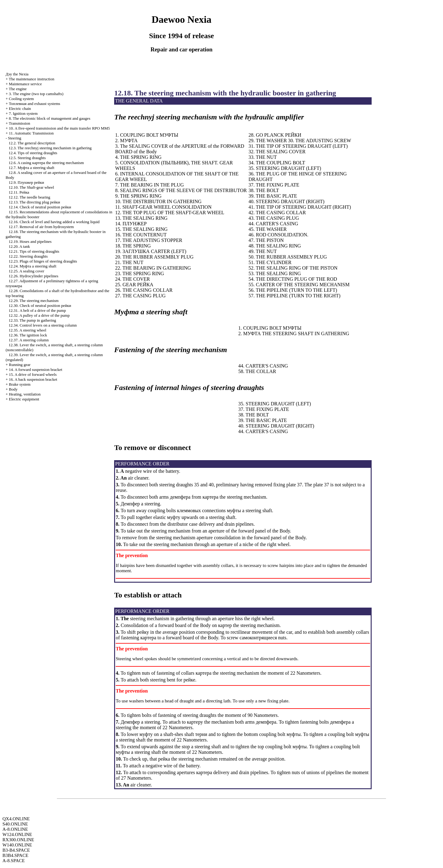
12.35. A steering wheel (27, 330)
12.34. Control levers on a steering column (43, 325)
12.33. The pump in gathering (32, 320)
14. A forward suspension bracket (36, 370)
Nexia (17, 74)
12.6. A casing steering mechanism (46, 163)
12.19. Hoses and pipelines (30, 241)
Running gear (20, 365)
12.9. (26, 182)
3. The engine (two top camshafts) (36, 94)
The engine (18, 89)
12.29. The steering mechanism (34, 301)
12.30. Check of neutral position (40, 305)
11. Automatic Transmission (31, 133)
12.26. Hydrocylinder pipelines (34, 276)
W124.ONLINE (17, 834)
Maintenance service (25, 84)
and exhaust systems (35, 104)
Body (13, 389)
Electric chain (20, 108)
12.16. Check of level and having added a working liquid (54, 222)
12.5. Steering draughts (27, 158)
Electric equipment (24, 399)
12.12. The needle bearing (29, 197)
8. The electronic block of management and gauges (50, 118)
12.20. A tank (19, 246)
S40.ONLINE (15, 824)
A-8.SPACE (14, 861)
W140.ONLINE (17, 845)
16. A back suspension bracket (33, 379)
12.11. (19, 192)
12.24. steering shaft (32, 266)
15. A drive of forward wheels (33, 374)
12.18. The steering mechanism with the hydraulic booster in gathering (225, 93)
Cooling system (21, 99)
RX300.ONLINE (18, 840)
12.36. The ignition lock (28, 335)
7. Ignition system (23, 113)
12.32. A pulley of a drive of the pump (39, 315)
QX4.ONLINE (16, 819)
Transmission (19, 123)
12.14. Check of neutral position (40, 207)
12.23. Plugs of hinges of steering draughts (43, 261)
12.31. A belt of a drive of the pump (37, 310)
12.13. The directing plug (34, 202)
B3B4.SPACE (15, 855)
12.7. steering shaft (32, 168)
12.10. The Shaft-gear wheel (31, 187)
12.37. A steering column (29, 340)
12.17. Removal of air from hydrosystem (41, 227)
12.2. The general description (32, 143)
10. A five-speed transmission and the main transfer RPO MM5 (60, 128)
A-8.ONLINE (15, 829)
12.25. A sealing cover (26, 271)
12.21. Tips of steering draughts (34, 251)
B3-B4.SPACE (16, 850)
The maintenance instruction (31, 79)
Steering (15, 138)
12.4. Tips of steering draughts (33, 153)
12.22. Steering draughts (28, 256)
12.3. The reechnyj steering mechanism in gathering (50, 148)
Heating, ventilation (25, 394)
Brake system (20, 384)
